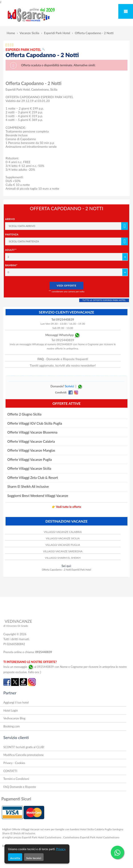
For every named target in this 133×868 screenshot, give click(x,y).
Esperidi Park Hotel (57, 33)
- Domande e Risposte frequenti (63, 359)
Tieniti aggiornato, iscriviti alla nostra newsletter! (63, 365)
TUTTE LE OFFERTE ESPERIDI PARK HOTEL (104, 300)
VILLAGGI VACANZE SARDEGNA (63, 551)
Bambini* (11, 265)
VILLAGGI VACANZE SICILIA (63, 538)
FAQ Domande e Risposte (20, 787)
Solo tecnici (34, 858)
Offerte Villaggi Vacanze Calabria (31, 441)
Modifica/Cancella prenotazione (23, 755)
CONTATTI (10, 771)
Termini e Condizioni (16, 779)
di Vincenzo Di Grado (16, 626)
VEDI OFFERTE (66, 286)
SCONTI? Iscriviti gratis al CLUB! (24, 747)
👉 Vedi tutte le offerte (66, 507)
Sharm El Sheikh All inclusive (28, 486)
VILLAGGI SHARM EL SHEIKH (63, 558)
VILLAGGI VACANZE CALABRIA (63, 532)
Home (11, 33)
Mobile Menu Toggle (126, 11)
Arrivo (10, 219)
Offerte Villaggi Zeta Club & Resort (33, 478)
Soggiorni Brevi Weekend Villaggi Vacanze (38, 496)
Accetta (15, 858)
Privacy (61, 849)
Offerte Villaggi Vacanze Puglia (30, 459)
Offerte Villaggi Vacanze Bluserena (32, 432)
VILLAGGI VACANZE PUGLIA (63, 545)
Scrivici (70, 386)
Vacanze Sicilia (29, 33)
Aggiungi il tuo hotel (16, 702)
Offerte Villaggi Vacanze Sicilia (29, 468)
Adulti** (11, 250)
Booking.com (12, 726)
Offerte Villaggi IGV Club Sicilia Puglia (35, 423)
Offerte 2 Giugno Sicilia (24, 414)
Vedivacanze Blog (14, 718)
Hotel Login (11, 710)
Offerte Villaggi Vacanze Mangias (31, 450)
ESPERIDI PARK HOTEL (25, 50)
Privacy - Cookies (14, 763)
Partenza (12, 234)
